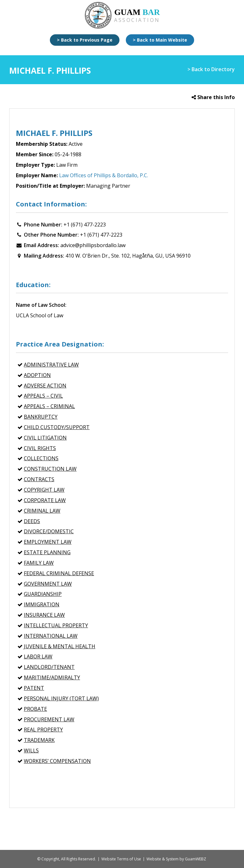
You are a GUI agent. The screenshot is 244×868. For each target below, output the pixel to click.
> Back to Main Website (160, 40)
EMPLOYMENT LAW (48, 542)
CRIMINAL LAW (42, 511)
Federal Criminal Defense (59, 573)
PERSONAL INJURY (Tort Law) (61, 698)
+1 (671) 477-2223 (85, 225)
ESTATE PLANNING (47, 552)
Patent (34, 688)
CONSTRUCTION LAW (50, 469)
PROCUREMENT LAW (49, 719)
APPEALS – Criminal (49, 406)
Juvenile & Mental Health (60, 646)
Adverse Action (45, 386)
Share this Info (213, 97)
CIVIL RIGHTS (40, 448)
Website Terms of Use (121, 859)
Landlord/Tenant (49, 667)
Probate (35, 709)
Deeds (32, 521)
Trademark (39, 740)
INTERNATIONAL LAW (51, 636)
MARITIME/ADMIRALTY (52, 677)
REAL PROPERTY (43, 730)
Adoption (37, 375)
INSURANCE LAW (44, 615)
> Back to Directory (211, 69)
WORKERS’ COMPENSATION (57, 761)
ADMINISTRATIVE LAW (51, 365)
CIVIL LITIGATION (45, 438)
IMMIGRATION (42, 604)
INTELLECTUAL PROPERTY (56, 625)
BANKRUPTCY (41, 417)
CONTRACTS (39, 479)
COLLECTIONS (41, 458)
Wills (31, 750)
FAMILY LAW (39, 563)
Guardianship (43, 594)
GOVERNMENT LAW (48, 584)
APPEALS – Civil (43, 396)
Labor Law (38, 656)
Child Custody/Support (57, 427)
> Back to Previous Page (85, 40)
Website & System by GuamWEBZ (176, 859)
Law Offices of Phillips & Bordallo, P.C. (104, 175)
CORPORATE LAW (45, 500)
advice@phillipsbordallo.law (93, 245)
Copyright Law (44, 490)
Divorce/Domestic (49, 531)
